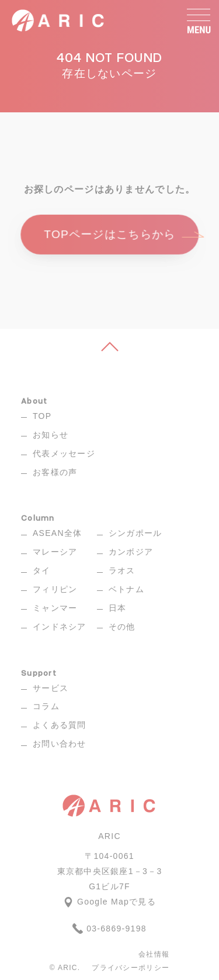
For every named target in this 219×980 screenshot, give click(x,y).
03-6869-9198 (109, 929)
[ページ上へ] (109, 346)
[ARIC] (59, 20)
